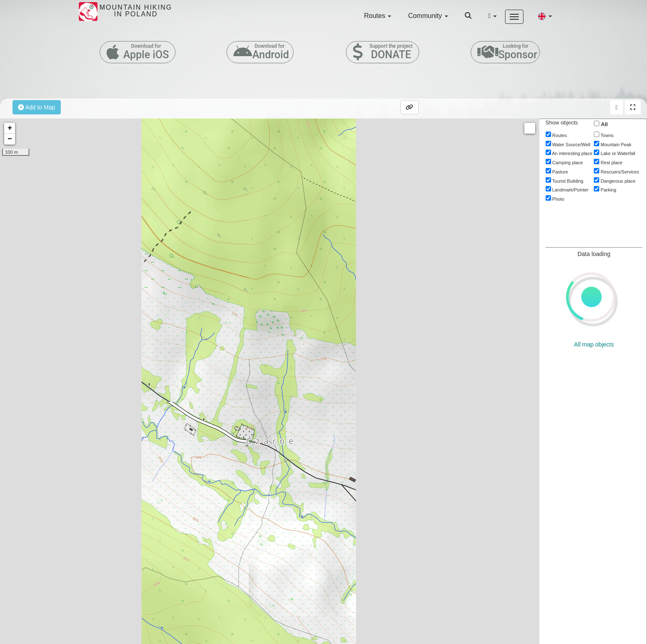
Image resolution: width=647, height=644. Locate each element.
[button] (545, 16)
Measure (530, 128)
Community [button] (428, 16)
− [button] (10, 139)
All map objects (594, 344)
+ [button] (10, 128)
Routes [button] (378, 16)
